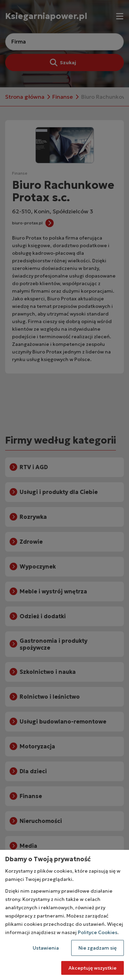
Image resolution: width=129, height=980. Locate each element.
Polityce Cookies (98, 932)
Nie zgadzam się (98, 948)
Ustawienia (46, 948)
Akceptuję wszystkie (93, 968)
